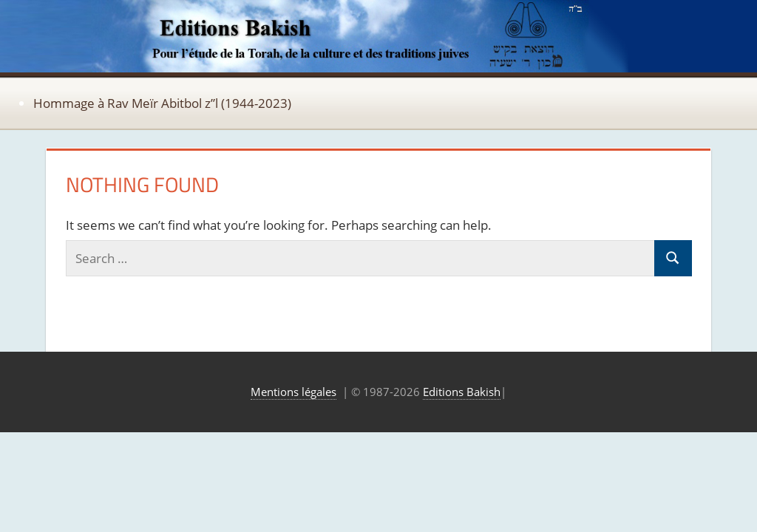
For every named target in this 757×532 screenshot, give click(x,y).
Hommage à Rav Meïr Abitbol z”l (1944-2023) (162, 103)
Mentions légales (293, 392)
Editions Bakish (462, 392)
